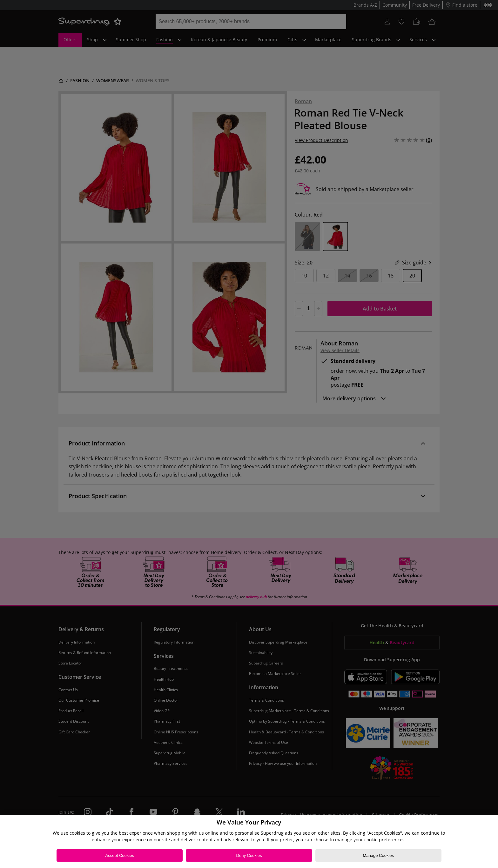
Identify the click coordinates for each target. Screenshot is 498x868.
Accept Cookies (120, 855)
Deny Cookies (249, 855)
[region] (249, 842)
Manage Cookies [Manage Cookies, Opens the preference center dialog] (378, 855)
